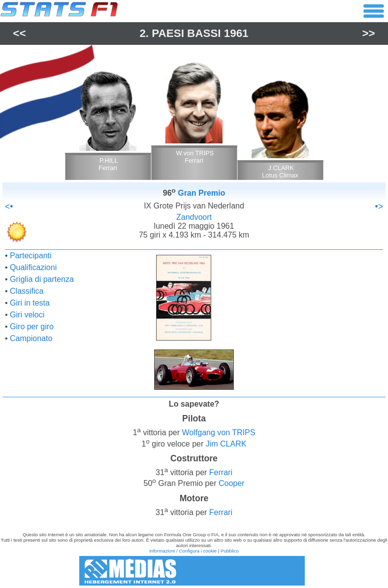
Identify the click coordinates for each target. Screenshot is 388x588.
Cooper (231, 484)
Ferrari (221, 472)
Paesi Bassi (186, 33)
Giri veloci (27, 315)
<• (9, 207)
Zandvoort (194, 217)
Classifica (27, 291)
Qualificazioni (33, 267)
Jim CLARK (226, 444)
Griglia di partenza (42, 279)
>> (369, 33)
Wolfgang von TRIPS (219, 433)
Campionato (31, 338)
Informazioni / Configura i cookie (183, 551)
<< (19, 33)
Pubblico (230, 551)
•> (379, 207)
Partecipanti (31, 256)
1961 (236, 33)
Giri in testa (30, 303)
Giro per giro (32, 327)
